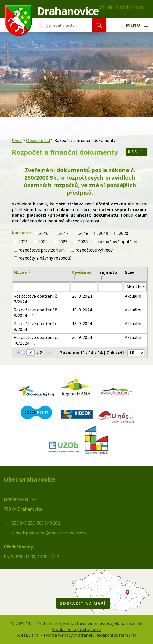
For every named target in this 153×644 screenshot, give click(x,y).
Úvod (17, 140)
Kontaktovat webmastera (88, 624)
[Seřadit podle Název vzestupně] (30, 270)
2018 (84, 233)
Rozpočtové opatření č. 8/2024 (36, 313)
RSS (136, 152)
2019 (104, 233)
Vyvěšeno (82, 272)
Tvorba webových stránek (68, 635)
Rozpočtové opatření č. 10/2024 (36, 340)
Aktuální (133, 296)
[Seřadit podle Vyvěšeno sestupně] (75, 278)
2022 (43, 242)
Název (20, 272)
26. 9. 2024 (82, 337)
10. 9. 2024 (82, 310)
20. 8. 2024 (82, 296)
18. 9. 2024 (82, 324)
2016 (44, 233)
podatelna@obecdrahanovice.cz (56, 533)
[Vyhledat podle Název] (41, 287)
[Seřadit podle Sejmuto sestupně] (102, 278)
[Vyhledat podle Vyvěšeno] (84, 287)
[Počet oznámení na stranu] (136, 353)
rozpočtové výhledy (94, 250)
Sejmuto (108, 272)
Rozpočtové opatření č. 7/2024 (36, 299)
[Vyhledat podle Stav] (135, 287)
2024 (83, 242)
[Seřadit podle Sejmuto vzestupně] (102, 276)
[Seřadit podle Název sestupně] (30, 273)
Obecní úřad (38, 140)
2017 (64, 233)
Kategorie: (22, 233)
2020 (123, 233)
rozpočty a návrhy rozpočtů (45, 258)
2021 (23, 242)
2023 (63, 242)
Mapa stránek (128, 624)
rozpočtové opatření (118, 242)
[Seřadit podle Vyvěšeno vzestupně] (75, 276)
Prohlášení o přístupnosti (76, 629)
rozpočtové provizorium (42, 250)
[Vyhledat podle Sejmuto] (110, 287)
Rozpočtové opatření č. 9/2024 (36, 327)
